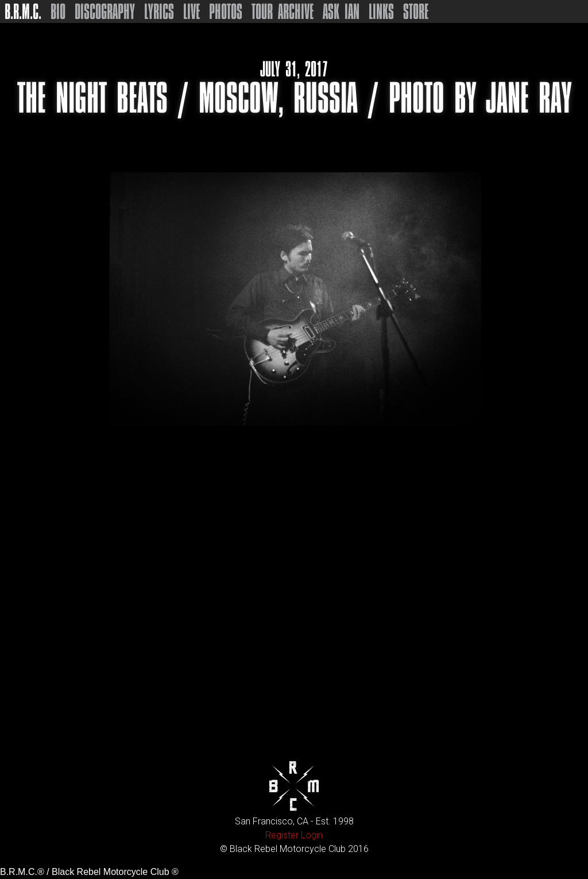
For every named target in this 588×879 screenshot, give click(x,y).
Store (416, 11)
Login (312, 835)
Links (381, 11)
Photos (226, 11)
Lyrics (159, 11)
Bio (58, 11)
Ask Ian (341, 11)
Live (192, 11)
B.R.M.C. (23, 11)
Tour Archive (283, 11)
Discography (105, 11)
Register (282, 835)
